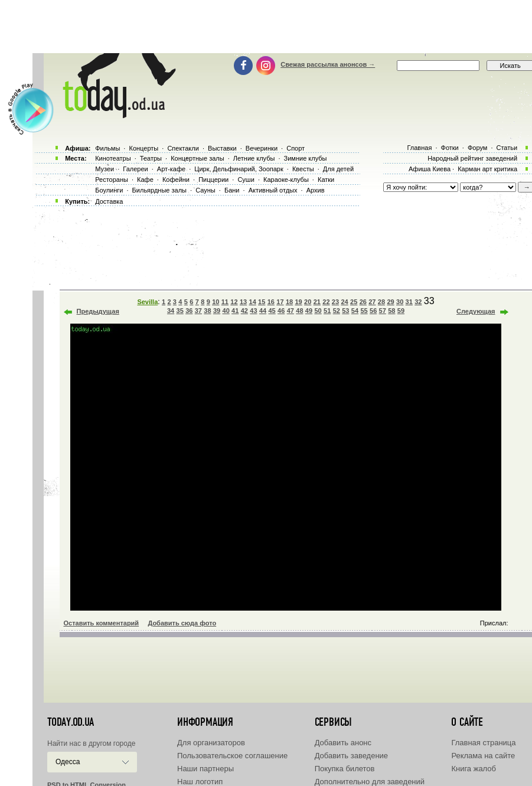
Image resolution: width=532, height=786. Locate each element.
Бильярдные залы (159, 190)
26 (363, 302)
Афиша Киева (430, 169)
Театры (151, 158)
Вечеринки (262, 148)
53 (345, 311)
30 (400, 302)
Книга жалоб (474, 769)
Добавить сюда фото (182, 623)
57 (383, 311)
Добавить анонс (343, 743)
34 (171, 311)
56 (373, 311)
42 (244, 311)
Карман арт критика (487, 169)
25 (354, 302)
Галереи (135, 169)
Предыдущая (98, 311)
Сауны (205, 190)
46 (281, 311)
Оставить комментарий (102, 623)
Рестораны (112, 180)
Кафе (145, 180)
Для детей (338, 169)
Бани (232, 190)
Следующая (476, 311)
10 (216, 302)
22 (326, 302)
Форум (477, 148)
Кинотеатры (113, 158)
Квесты (303, 169)
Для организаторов (211, 743)
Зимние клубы (306, 158)
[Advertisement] (266, 27)
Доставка (109, 201)
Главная (419, 148)
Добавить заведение (351, 756)
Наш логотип (200, 782)
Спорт (296, 148)
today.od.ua (71, 722)
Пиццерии (213, 180)
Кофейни (176, 180)
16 (271, 302)
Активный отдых (273, 190)
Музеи (105, 169)
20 (308, 302)
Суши (246, 180)
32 (418, 302)
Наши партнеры (205, 769)
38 (207, 311)
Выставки (222, 148)
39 (217, 311)
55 (364, 311)
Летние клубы (254, 158)
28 (381, 302)
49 (309, 311)
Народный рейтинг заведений (472, 158)
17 (280, 302)
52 (337, 311)
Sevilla (147, 302)
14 (253, 302)
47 (291, 311)
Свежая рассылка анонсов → (328, 64)
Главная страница (483, 743)
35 (180, 311)
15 (262, 302)
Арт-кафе (171, 169)
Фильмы (107, 148)
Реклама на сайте (483, 756)
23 (335, 302)
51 (327, 311)
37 (198, 311)
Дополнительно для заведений (370, 782)
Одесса (68, 762)
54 (355, 311)
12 (234, 302)
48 (299, 311)
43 (253, 311)
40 (226, 311)
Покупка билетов (345, 769)
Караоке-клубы (286, 180)
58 (391, 311)
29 (390, 302)
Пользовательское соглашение (232, 756)
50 (318, 311)
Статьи (507, 148)
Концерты (143, 148)
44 (263, 311)
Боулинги (109, 190)
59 (401, 311)
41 (235, 311)
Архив (316, 190)
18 (289, 302)
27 (372, 302)
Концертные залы (197, 158)
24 (344, 302)
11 (225, 302)
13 (243, 302)
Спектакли (183, 148)
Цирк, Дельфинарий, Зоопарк (239, 169)
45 (272, 311)
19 (298, 302)
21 (317, 302)
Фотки (450, 148)
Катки (326, 180)
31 (409, 302)
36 (189, 311)
